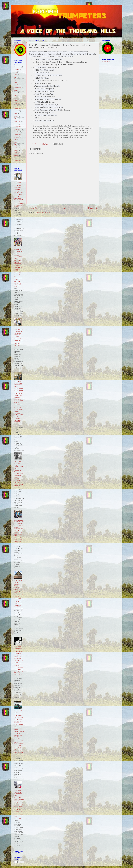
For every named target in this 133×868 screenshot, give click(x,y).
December (17, 127)
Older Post (93, 208)
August (17, 69)
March (16, 82)
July (16, 72)
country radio (106, 62)
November (18, 103)
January (17, 124)
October (17, 85)
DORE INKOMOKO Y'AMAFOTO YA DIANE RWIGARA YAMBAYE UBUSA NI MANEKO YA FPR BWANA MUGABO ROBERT (19, 337)
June (16, 74)
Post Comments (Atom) (44, 212)
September (18, 67)
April (16, 80)
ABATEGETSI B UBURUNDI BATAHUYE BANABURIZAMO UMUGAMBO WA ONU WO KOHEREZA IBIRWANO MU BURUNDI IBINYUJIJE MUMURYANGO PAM (19, 531)
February (17, 121)
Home (63, 208)
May (16, 77)
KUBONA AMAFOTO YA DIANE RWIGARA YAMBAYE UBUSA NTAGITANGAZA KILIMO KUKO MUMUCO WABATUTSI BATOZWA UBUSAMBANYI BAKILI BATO (19, 195)
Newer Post (33, 208)
